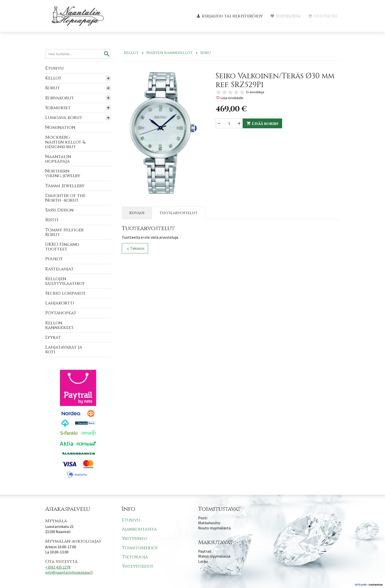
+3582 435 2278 (58, 567)
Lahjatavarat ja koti (64, 350)
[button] (229, 16)
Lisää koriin (262, 124)
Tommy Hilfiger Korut (64, 232)
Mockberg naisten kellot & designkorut (65, 142)
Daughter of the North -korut (65, 198)
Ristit (52, 220)
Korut (53, 88)
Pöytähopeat (61, 313)
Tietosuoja (135, 557)
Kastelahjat (59, 269)
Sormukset (58, 108)
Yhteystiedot (138, 566)
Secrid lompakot (65, 293)
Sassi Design (59, 210)
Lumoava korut (64, 118)
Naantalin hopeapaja (58, 159)
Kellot (53, 78)
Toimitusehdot (140, 548)
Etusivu (54, 68)
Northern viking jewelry (63, 173)
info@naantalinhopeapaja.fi (69, 572)
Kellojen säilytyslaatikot (65, 281)
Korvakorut (60, 98)
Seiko (206, 53)
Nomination (60, 127)
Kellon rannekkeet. (60, 325)
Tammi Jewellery (65, 186)
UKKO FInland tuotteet (62, 247)
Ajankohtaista (139, 529)
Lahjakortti (60, 303)
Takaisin (135, 248)
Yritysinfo (135, 539)
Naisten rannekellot (170, 53)
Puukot (54, 259)
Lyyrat (53, 337)
